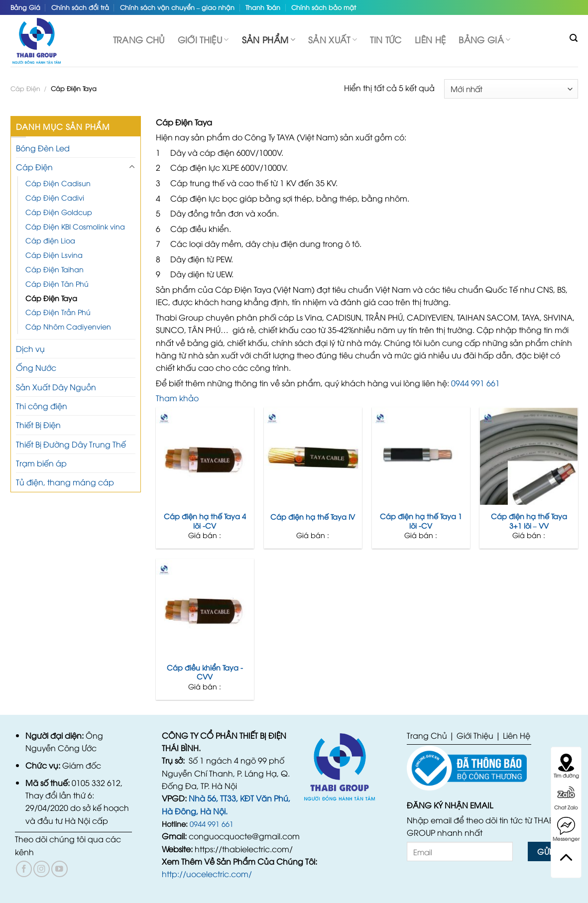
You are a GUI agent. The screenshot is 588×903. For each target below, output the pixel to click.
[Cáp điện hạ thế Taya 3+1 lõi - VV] (529, 456)
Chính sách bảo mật (324, 7)
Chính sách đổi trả (80, 7)
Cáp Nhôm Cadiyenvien (68, 326)
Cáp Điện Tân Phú (57, 283)
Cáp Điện (25, 88)
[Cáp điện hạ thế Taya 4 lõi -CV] (205, 456)
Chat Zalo (566, 798)
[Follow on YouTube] (59, 869)
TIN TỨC (386, 39)
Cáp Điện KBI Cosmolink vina (75, 226)
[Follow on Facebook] (24, 869)
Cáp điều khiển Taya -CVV (205, 672)
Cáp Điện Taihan (55, 269)
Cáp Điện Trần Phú (58, 312)
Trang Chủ (427, 735)
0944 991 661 (475, 383)
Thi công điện (42, 406)
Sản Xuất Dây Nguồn (56, 387)
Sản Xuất (333, 39)
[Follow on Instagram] (42, 869)
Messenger (566, 829)
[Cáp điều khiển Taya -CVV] (205, 608)
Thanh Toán (263, 7)
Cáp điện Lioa (50, 240)
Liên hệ (430, 39)
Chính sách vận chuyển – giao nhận (177, 7)
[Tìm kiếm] (574, 38)
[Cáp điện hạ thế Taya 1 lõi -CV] (421, 456)
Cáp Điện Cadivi (55, 197)
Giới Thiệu (475, 735)
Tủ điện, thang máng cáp (65, 482)
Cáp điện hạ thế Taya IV (313, 517)
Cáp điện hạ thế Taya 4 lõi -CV (205, 521)
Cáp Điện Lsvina (54, 255)
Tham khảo (177, 398)
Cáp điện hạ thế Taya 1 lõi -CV (421, 521)
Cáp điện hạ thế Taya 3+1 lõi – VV (529, 521)
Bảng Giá (25, 7)
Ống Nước (36, 367)
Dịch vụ (30, 348)
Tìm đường (566, 766)
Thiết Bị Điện (38, 425)
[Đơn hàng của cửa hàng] (511, 89)
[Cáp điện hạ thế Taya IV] (313, 456)
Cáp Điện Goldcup (59, 212)
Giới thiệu (203, 39)
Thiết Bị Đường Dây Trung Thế (71, 444)
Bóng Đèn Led (43, 148)
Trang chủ (139, 39)
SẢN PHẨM (269, 39)
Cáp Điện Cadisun (58, 183)
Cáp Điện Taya (51, 298)
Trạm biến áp (41, 463)
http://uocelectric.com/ (207, 874)
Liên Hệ (517, 735)
